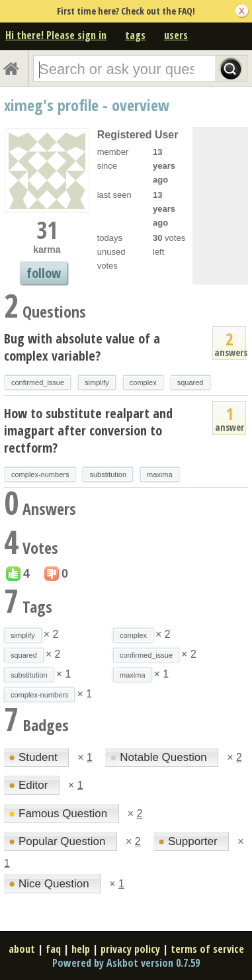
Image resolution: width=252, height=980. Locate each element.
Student (34, 757)
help (81, 949)
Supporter (189, 841)
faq (53, 949)
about (22, 949)
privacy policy (130, 949)
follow (44, 273)
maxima (160, 474)
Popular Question (59, 841)
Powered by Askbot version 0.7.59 (126, 963)
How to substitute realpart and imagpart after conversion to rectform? (88, 430)
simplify (97, 382)
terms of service (207, 949)
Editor (30, 785)
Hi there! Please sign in (56, 35)
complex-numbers (40, 474)
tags (135, 35)
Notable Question (160, 757)
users (176, 35)
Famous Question (60, 814)
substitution (108, 474)
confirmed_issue (38, 382)
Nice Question (51, 884)
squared (190, 382)
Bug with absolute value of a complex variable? (82, 347)
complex (143, 382)
